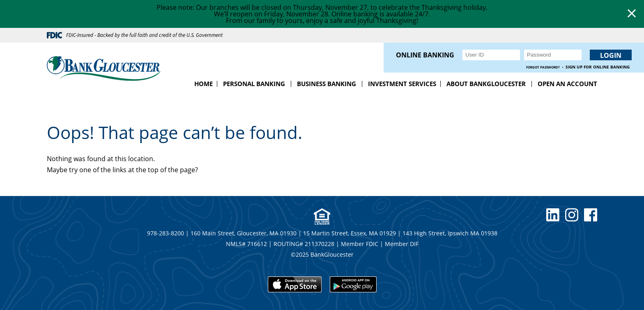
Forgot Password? (543, 67)
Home (204, 84)
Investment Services (402, 84)
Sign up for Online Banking (598, 67)
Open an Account (567, 84)
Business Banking (327, 84)
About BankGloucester (486, 84)
